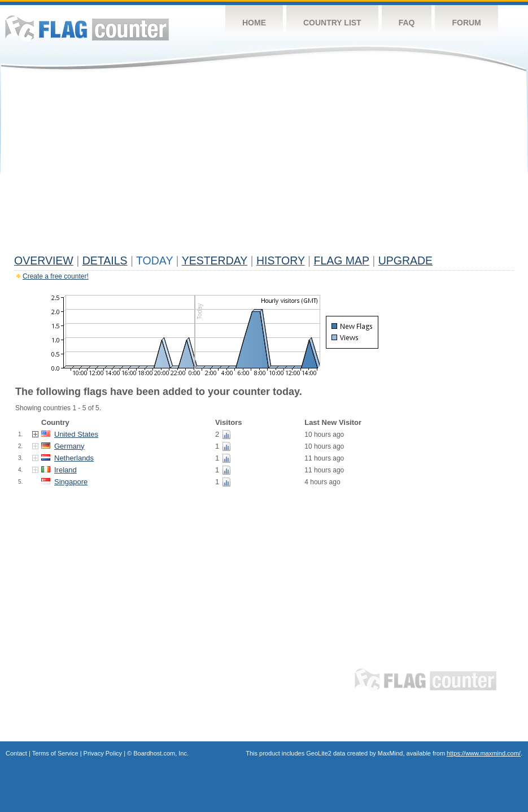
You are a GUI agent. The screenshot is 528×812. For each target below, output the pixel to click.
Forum (466, 23)
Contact (16, 753)
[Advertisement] (264, 165)
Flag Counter (87, 28)
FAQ (407, 23)
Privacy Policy (103, 753)
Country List (332, 23)
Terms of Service (55, 753)
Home (254, 23)
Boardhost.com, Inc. (161, 753)
